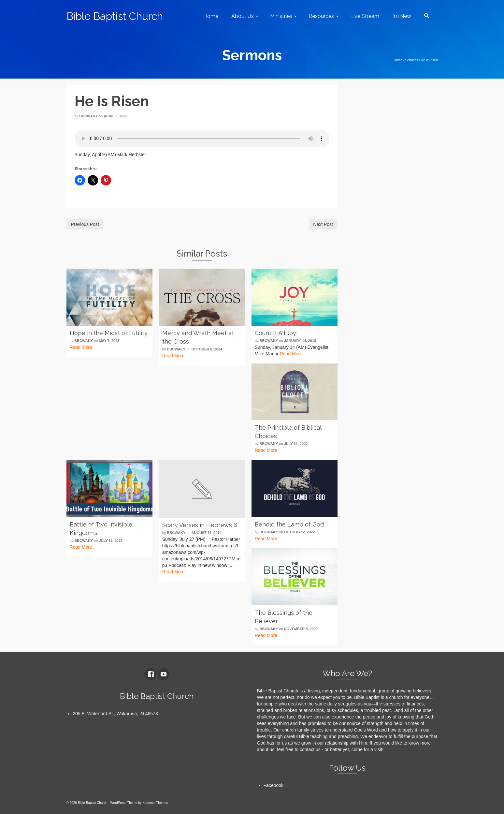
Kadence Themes (155, 803)
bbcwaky (88, 116)
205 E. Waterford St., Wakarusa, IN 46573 (115, 714)
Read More (81, 347)
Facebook (274, 785)
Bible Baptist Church (115, 16)
